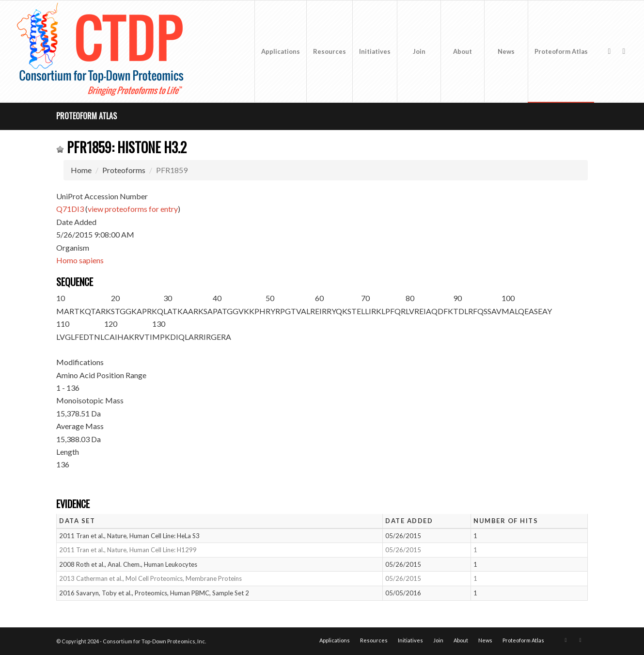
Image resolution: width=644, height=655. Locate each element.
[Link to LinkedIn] (624, 51)
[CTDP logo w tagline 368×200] (102, 51)
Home (81, 170)
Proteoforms (124, 170)
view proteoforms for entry (133, 209)
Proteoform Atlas (86, 116)
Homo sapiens (80, 260)
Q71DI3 (70, 209)
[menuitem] (280, 51)
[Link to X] (609, 51)
